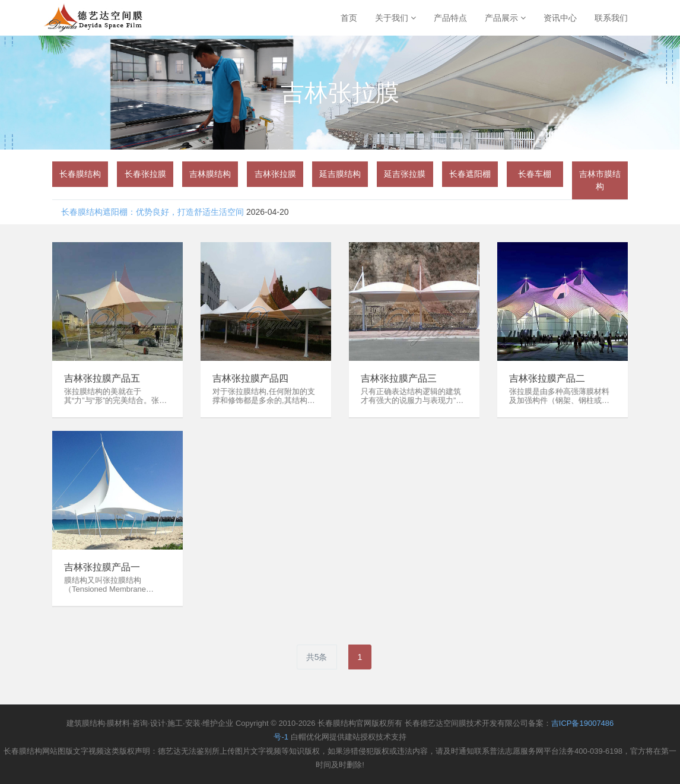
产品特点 (450, 18)
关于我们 (395, 18)
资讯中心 (560, 18)
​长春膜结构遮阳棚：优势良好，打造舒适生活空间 (152, 212)
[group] (80, 174)
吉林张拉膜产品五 (102, 378)
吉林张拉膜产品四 (250, 378)
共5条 (317, 657)
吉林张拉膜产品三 (399, 378)
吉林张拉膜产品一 (102, 567)
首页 (349, 18)
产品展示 (505, 18)
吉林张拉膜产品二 (547, 378)
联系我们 (611, 18)
